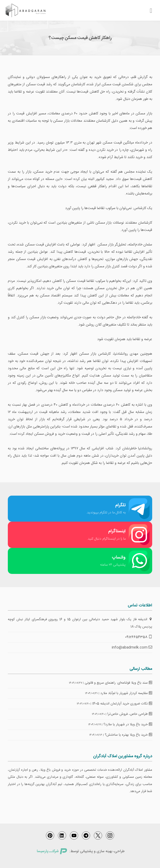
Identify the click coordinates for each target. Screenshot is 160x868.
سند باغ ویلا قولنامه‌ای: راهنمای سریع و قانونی (118, 683)
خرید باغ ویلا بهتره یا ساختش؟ (128, 735)
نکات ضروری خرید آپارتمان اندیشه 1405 (122, 704)
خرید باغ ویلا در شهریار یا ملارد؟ (128, 724)
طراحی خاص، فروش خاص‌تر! (130, 714)
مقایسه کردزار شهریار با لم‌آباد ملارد (126, 693)
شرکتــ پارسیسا (52, 851)
